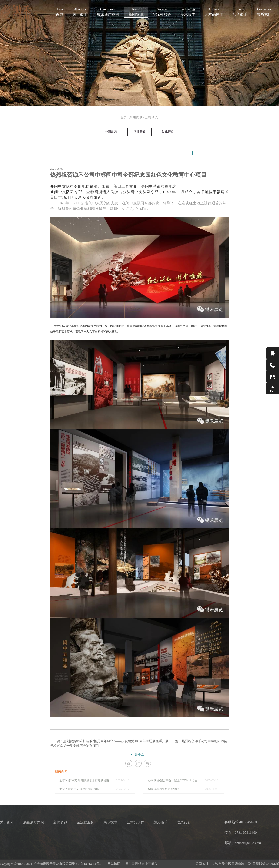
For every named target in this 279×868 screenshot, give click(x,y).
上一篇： (109, 741)
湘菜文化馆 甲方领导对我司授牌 (79, 789)
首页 (60, 12)
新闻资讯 (136, 117)
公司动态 (151, 117)
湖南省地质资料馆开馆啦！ (165, 789)
